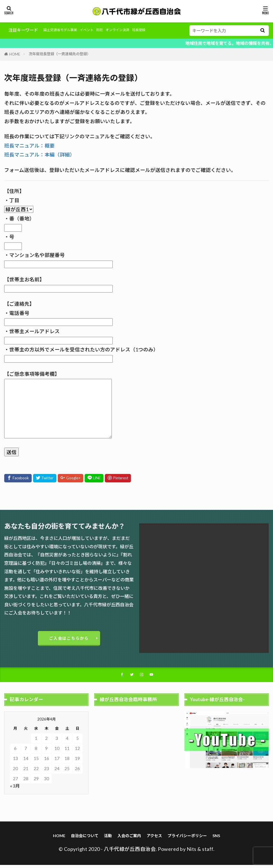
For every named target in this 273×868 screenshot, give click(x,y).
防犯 (112, 30)
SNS (221, 838)
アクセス (155, 838)
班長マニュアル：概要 (29, 146)
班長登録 (160, 30)
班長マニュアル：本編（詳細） (40, 155)
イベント (97, 30)
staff (208, 852)
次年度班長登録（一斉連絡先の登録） (60, 54)
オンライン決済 (134, 30)
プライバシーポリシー (190, 838)
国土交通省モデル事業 (64, 30)
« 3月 (15, 788)
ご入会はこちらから (69, 639)
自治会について (82, 838)
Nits (192, 852)
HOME (15, 54)
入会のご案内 (129, 838)
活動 (106, 838)
